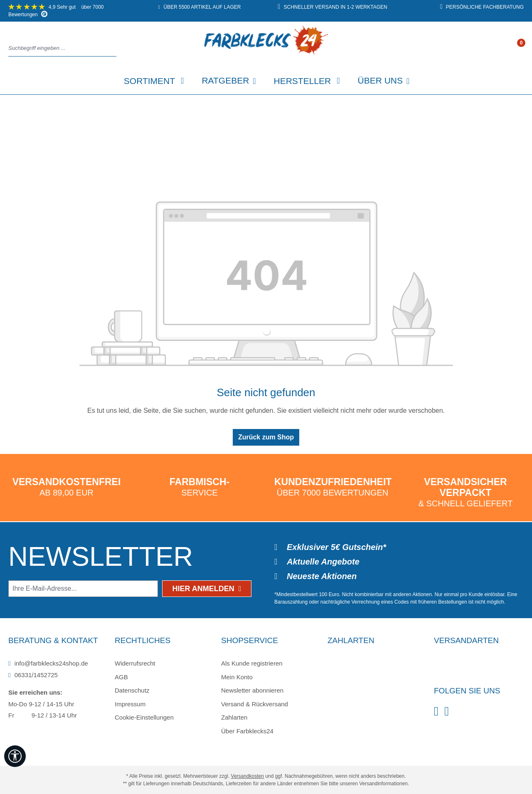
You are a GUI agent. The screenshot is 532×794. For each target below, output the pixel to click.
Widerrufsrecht (135, 663)
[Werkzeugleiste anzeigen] (15, 756)
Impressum (130, 704)
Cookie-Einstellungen (144, 717)
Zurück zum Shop (266, 437)
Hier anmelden (207, 589)
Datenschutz (132, 690)
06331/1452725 (33, 675)
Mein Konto (237, 677)
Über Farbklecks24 (247, 731)
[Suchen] (114, 48)
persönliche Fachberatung (482, 7)
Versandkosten (248, 776)
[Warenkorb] (521, 49)
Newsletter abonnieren (252, 690)
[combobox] (60, 48)
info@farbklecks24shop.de (48, 663)
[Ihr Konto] (512, 49)
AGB (121, 677)
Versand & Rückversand (255, 704)
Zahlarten (234, 717)
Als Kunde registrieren (252, 663)
